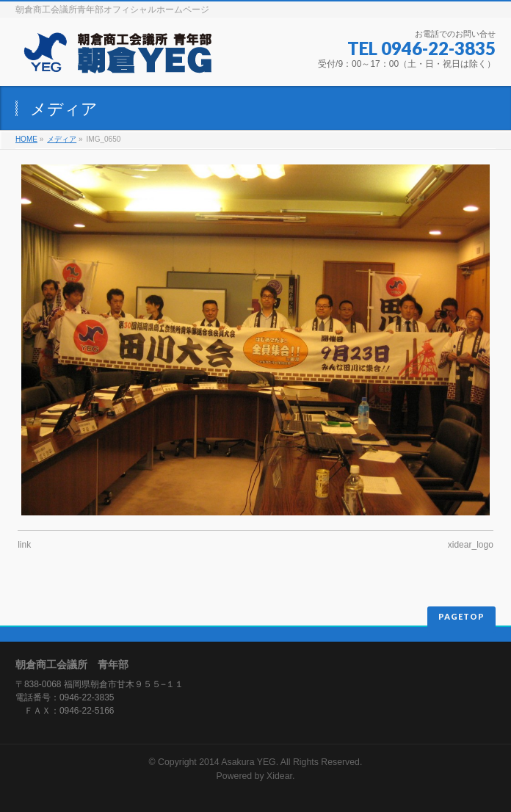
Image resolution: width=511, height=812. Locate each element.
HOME (26, 139)
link (24, 545)
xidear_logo (471, 545)
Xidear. (280, 776)
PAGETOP (461, 616)
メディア (62, 139)
